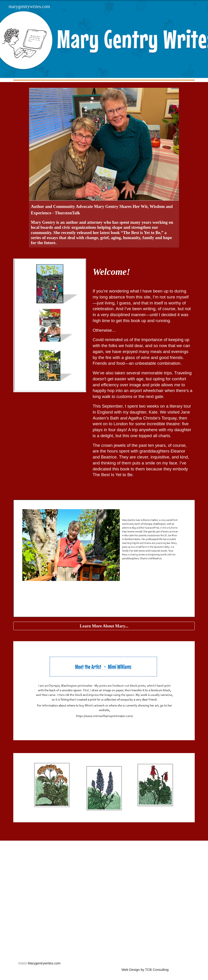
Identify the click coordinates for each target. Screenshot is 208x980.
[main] (143, 272)
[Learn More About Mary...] (104, 626)
